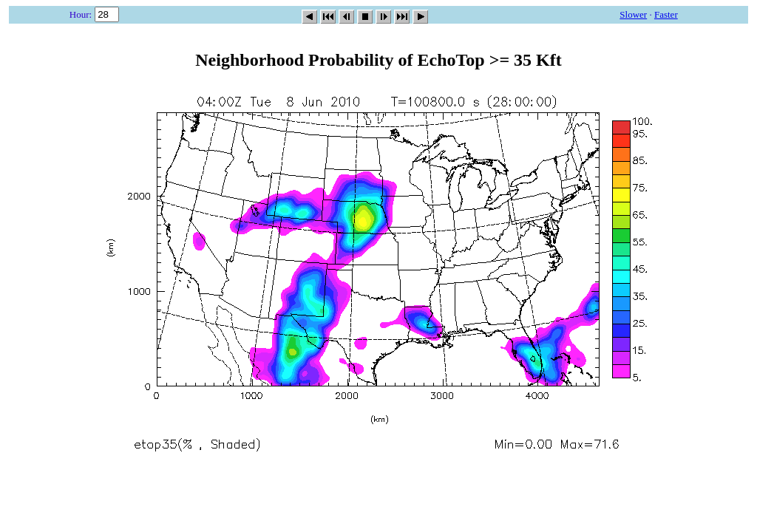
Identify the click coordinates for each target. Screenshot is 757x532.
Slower (633, 14)
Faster (666, 14)
